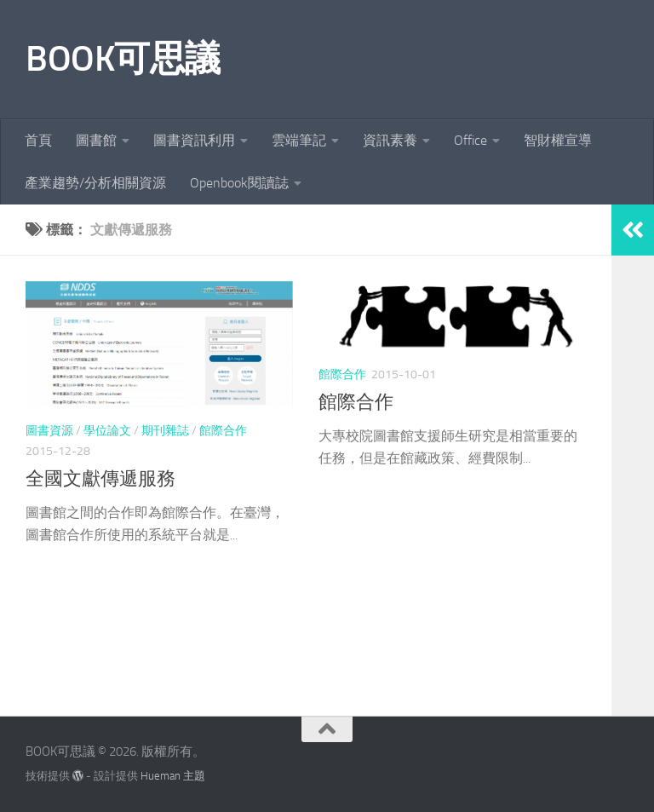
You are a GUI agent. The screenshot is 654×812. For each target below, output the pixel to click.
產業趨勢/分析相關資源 (95, 183)
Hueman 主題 (173, 776)
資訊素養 (390, 140)
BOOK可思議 (123, 59)
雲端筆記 (299, 140)
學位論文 (107, 431)
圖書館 (96, 140)
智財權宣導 (558, 140)
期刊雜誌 (165, 431)
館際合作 (223, 431)
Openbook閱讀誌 (239, 183)
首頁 (38, 140)
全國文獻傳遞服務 (100, 479)
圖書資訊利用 (194, 140)
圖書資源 (49, 431)
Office (470, 140)
